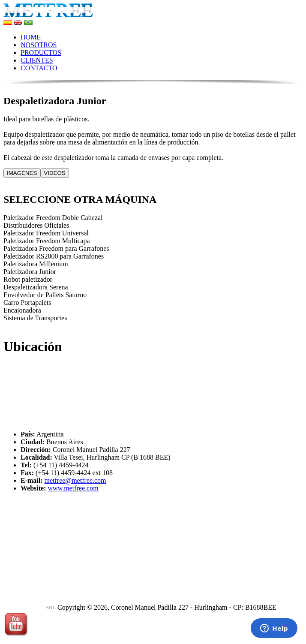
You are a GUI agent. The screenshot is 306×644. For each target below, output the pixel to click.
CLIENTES (37, 60)
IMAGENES (22, 173)
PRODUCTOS (41, 53)
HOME (31, 37)
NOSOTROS (39, 45)
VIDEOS (54, 173)
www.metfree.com (73, 488)
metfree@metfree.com (75, 480)
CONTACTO (39, 68)
